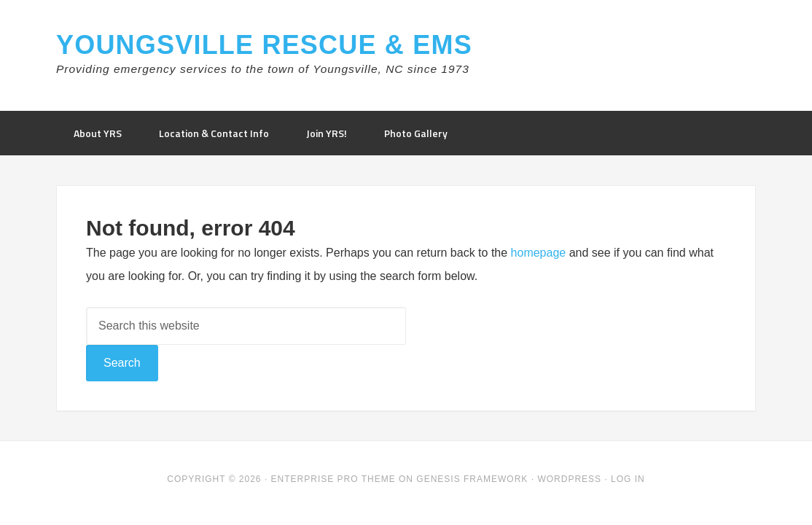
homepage (539, 253)
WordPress (569, 479)
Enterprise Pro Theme (333, 479)
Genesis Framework (472, 479)
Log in (628, 479)
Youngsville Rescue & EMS (264, 45)
